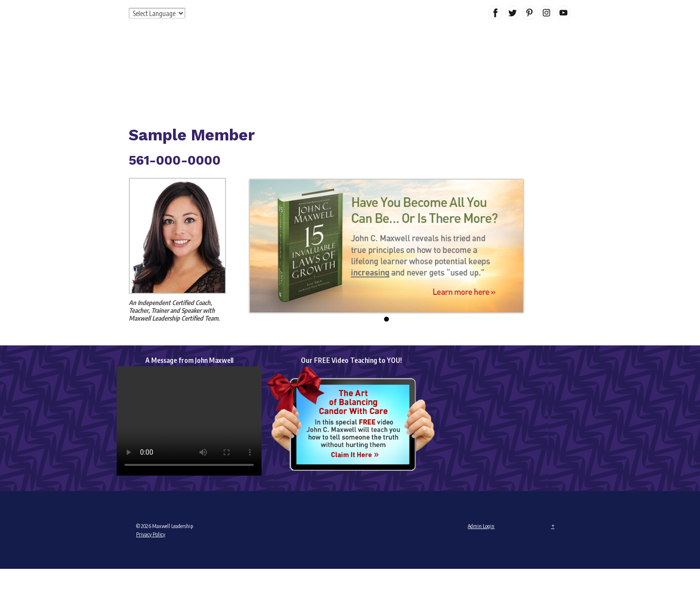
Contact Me (268, 97)
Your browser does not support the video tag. (189, 421)
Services (333, 75)
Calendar (523, 75)
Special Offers (423, 75)
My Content (478, 75)
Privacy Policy (151, 534)
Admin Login (481, 526)
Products (373, 75)
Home (254, 75)
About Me (293, 75)
